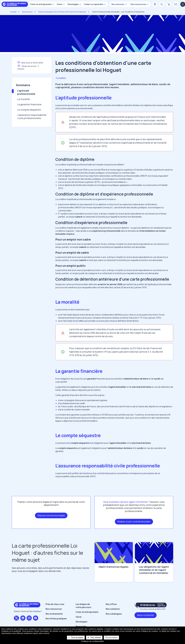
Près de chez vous (55, 604)
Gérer (79, 617)
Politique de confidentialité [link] (92, 641)
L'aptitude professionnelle (26, 92)
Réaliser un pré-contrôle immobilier (134, 522)
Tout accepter (76, 638)
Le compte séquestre (29, 110)
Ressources (27, 12)
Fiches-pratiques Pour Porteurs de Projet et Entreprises (62, 12)
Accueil (13, 12)
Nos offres (111, 604)
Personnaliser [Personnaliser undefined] (111, 638)
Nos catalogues (114, 614)
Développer (82, 622)
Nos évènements (54, 614)
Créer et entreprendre (87, 612)
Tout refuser (94, 638)
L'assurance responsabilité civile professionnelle (32, 117)
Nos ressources (54, 609)
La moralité (24, 99)
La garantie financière (29, 104)
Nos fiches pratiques (56, 619)
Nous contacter (146, 615)
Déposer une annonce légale (51, 515)
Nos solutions (113, 609)
